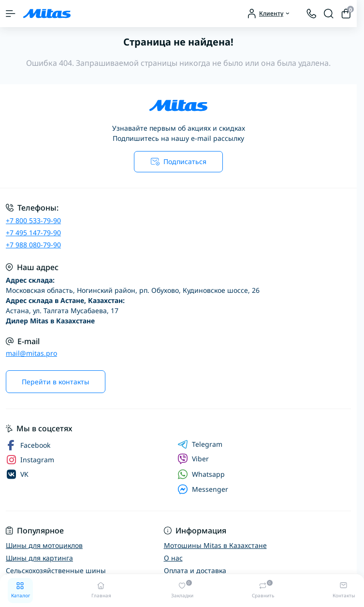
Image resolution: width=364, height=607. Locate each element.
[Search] (329, 14)
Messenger (203, 489)
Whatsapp (201, 474)
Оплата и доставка (195, 570)
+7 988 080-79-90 (33, 245)
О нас (173, 558)
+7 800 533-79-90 (33, 220)
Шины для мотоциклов (44, 545)
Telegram (200, 444)
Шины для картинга (39, 558)
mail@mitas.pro (31, 353)
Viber (193, 459)
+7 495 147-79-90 (33, 233)
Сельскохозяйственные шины (56, 570)
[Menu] (11, 14)
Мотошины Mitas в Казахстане (215, 545)
